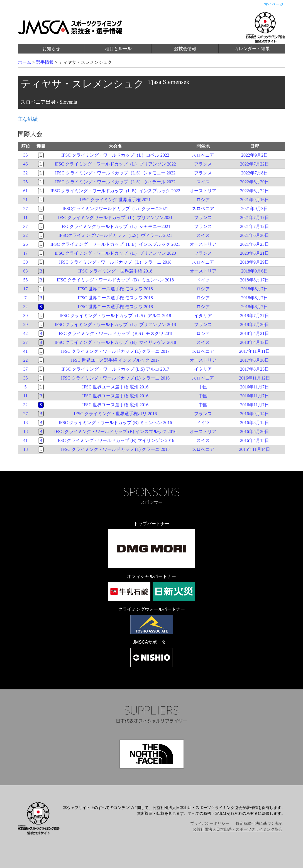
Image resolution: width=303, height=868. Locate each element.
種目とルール (118, 49)
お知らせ (51, 49)
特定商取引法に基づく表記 (259, 824)
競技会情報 (185, 49)
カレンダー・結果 (252, 49)
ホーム (25, 62)
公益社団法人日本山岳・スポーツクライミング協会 (238, 829)
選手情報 (45, 62)
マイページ (274, 4)
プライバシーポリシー (210, 824)
